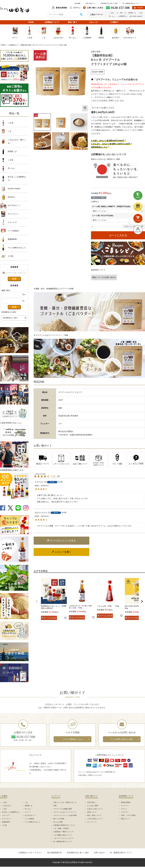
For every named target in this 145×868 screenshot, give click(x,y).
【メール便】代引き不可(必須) (103, 216)
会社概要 (77, 3)
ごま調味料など (122, 16)
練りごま (123, 13)
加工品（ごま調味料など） (17, 178)
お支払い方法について (95, 809)
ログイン (124, 809)
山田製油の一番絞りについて (63, 832)
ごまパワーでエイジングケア (63, 838)
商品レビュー (126, 819)
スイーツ (28, 812)
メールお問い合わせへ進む (122, 739)
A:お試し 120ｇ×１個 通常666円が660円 (108, 141)
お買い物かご (92, 802)
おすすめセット (14, 205)
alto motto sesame (136, 16)
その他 (10, 256)
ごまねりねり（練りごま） (17, 141)
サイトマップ (92, 822)
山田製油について (52, 22)
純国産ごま (132, 13)
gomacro (11, 197)
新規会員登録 (126, 802)
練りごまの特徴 (59, 819)
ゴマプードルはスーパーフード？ (65, 812)
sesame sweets (14, 188)
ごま (117, 13)
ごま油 (111, 13)
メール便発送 (13, 231)
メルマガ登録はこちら (72, 739)
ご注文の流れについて (95, 819)
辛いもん (112, 16)
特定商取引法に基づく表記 (109, 3)
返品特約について (98, 270)
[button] (37, 601)
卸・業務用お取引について (131, 3)
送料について (92, 812)
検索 (81, 14)
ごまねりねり (7, 806)
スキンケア (12, 222)
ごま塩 (140, 13)
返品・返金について (94, 815)
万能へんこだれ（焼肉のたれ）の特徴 (65, 804)
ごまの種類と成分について (63, 835)
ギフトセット (13, 214)
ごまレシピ (93, 22)
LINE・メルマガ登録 (128, 815)
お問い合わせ (99, 853)
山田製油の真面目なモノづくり (64, 825)
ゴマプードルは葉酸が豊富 (63, 809)
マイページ (125, 806)
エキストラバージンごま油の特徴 (65, 815)
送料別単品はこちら (99, 147)
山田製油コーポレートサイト (30, 853)
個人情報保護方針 (55, 853)
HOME (31, 22)
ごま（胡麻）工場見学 (61, 828)
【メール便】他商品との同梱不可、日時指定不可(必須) (111, 206)
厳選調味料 (12, 239)
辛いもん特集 (58, 822)
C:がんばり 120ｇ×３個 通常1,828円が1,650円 (111, 144)
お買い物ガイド (90, 3)
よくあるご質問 (93, 806)
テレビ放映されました (17, 248)
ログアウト (125, 812)
